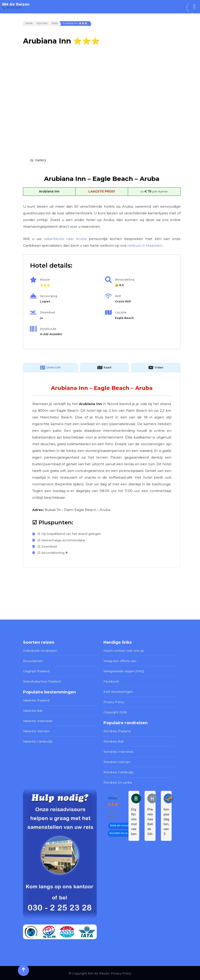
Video (156, 368)
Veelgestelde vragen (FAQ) (124, 671)
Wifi (118, 296)
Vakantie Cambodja (38, 741)
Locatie (121, 312)
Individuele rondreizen (40, 651)
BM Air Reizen (16, 4)
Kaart (104, 368)
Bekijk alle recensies (121, 825)
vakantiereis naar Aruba (65, 239)
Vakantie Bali (33, 710)
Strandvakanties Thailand (42, 681)
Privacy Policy (114, 702)
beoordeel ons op (119, 833)
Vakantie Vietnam (36, 731)
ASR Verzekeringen (118, 691)
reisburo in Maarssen (145, 245)
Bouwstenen (33, 661)
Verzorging (49, 296)
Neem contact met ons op (124, 651)
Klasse (45, 280)
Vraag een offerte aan (120, 661)
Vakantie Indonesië (38, 721)
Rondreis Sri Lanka (118, 782)
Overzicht (50, 368)
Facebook (111, 681)
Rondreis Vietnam (117, 761)
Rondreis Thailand (117, 731)
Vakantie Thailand (36, 700)
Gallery (41, 160)
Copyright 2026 (115, 712)
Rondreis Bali (114, 741)
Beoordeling (125, 280)
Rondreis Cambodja (118, 772)
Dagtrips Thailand (36, 671)
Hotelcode (48, 329)
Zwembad (47, 312)
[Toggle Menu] (194, 7)
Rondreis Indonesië (118, 751)
